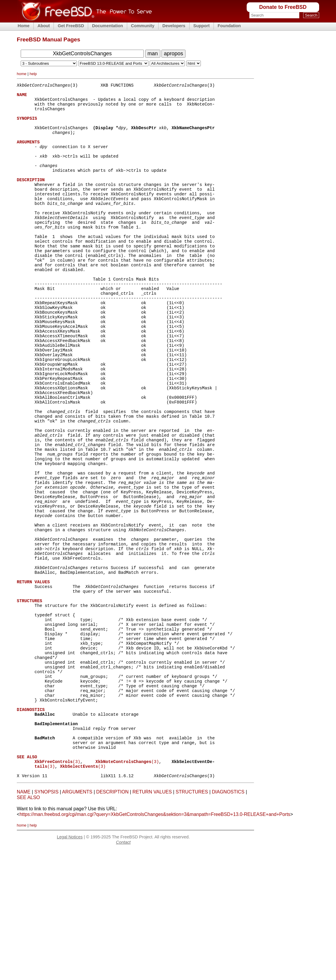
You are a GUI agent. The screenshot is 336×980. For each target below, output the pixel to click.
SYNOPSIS (46, 922)
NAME (24, 922)
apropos (173, 54)
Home (24, 26)
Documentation (108, 26)
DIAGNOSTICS (228, 922)
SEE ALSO (28, 928)
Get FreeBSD (71, 26)
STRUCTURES (192, 922)
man (153, 54)
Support (202, 26)
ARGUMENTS (77, 922)
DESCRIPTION (112, 922)
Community (143, 26)
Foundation (229, 26)
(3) (57, 889)
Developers (174, 26)
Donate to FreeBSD (283, 7)
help (33, 74)
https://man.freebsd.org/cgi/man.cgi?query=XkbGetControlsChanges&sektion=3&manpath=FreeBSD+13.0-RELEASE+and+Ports (155, 945)
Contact (123, 973)
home (22, 74)
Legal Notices (70, 967)
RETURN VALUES (152, 922)
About (44, 26)
